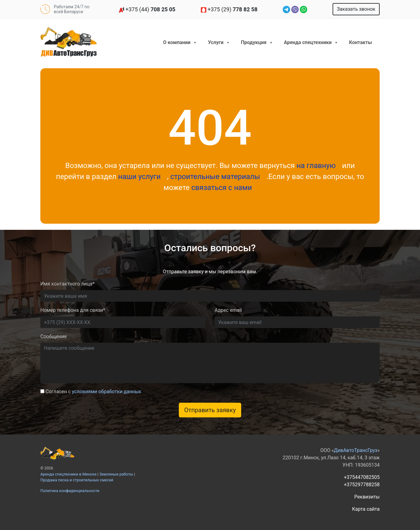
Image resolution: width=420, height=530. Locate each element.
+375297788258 (362, 485)
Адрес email (228, 310)
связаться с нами (222, 188)
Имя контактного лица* (67, 284)
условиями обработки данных (107, 392)
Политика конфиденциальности (70, 491)
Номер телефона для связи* (73, 310)
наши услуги (140, 177)
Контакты (361, 42)
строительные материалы (216, 177)
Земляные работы (116, 474)
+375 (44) (147, 9)
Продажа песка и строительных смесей (77, 480)
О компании (180, 43)
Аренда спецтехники (311, 43)
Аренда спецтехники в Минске (68, 474)
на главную (316, 166)
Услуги (219, 43)
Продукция (257, 43)
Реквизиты (367, 497)
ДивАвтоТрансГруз (356, 450)
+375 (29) (229, 9)
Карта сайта (366, 509)
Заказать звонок (356, 9)
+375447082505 (362, 477)
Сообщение (53, 336)
